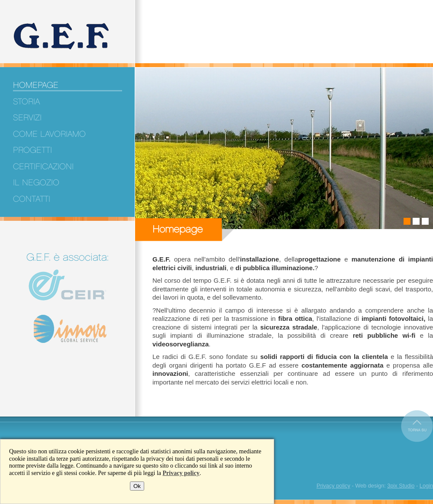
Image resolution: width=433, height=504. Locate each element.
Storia (26, 102)
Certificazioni (43, 167)
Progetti (32, 150)
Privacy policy (181, 473)
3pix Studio (401, 486)
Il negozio (36, 183)
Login (426, 486)
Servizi (27, 118)
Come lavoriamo (49, 134)
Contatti (32, 199)
